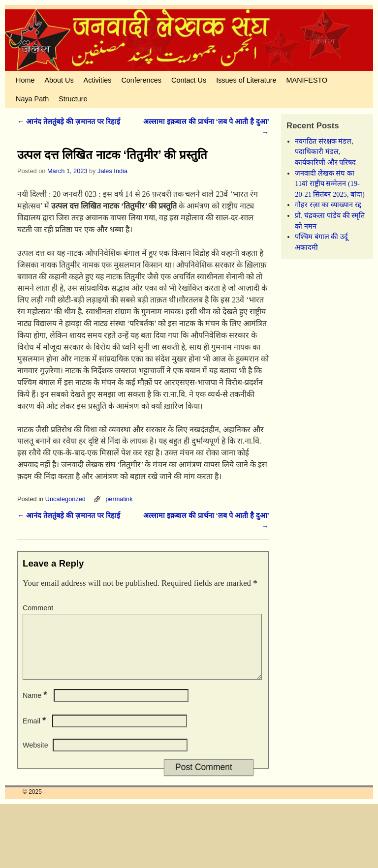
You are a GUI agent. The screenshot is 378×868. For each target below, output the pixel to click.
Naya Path (32, 99)
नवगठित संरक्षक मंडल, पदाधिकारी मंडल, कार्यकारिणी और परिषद (325, 152)
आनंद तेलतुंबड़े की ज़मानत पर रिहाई (69, 121)
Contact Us (189, 80)
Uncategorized (65, 499)
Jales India (112, 171)
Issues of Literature (246, 80)
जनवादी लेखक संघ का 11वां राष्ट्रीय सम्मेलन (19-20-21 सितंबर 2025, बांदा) (330, 184)
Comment (38, 608)
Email (35, 733)
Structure (73, 99)
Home (25, 80)
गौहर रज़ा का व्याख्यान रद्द (328, 205)
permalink (119, 499)
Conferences (141, 80)
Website (35, 757)
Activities (98, 80)
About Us (59, 80)
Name (36, 707)
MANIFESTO (307, 80)
